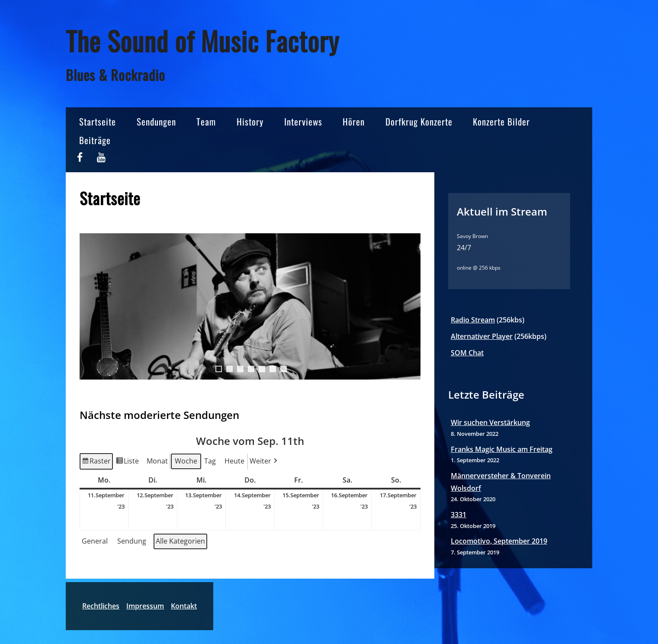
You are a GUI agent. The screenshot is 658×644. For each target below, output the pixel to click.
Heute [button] (234, 461)
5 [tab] (262, 369)
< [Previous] (90, 306)
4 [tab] (251, 369)
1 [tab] (219, 369)
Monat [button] (157, 461)
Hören (354, 121)
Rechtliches (101, 606)
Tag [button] (210, 461)
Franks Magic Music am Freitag (502, 449)
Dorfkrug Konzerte (419, 121)
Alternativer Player (482, 336)
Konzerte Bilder (501, 121)
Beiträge (95, 140)
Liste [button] (127, 462)
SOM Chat (467, 353)
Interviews (303, 121)
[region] (250, 315)
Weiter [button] (264, 461)
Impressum (145, 606)
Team (206, 121)
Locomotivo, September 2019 (499, 541)
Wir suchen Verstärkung (490, 422)
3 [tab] (240, 369)
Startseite (98, 121)
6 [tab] (273, 369)
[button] (96, 541)
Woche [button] (186, 461)
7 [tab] (284, 369)
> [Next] (410, 306)
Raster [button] (96, 462)
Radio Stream (473, 320)
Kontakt (184, 606)
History (250, 121)
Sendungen (156, 121)
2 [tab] (229, 369)
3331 (459, 515)
